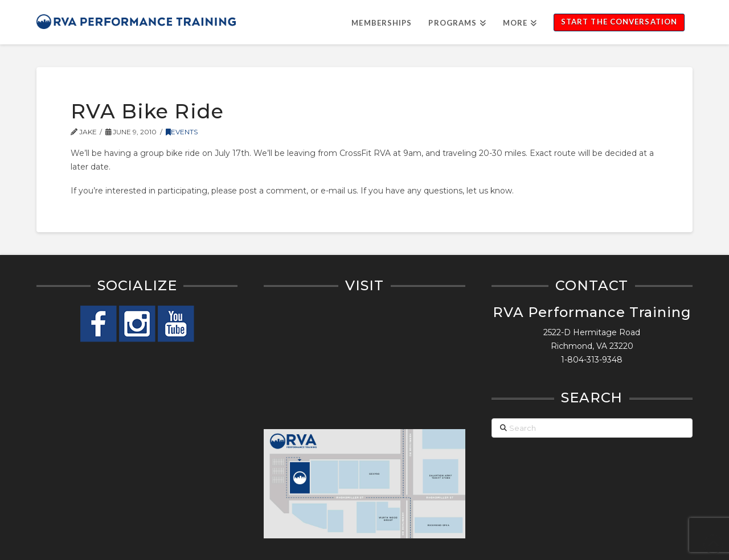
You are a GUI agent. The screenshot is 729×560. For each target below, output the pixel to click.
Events (182, 132)
